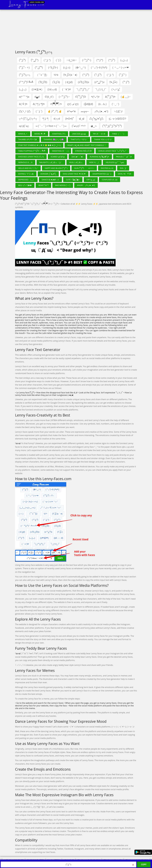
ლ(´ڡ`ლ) (73, 104)
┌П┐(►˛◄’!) (101, 111)
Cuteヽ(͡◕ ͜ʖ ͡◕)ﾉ (73, 180)
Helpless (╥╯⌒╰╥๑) (115, 162)
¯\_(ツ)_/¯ (101, 89)
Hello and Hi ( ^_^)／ (28, 168)
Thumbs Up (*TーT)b (28, 139)
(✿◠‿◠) (81, 68)
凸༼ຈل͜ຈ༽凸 (96, 119)
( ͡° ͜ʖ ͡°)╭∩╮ (25, 75)
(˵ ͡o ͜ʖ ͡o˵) (53, 68)
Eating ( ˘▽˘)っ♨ (26, 174)
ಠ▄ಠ (37, 97)
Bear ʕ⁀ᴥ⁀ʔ (43, 185)
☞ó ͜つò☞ (72, 60)
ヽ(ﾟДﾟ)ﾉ (118, 111)
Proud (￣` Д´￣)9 (124, 157)
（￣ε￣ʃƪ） (42, 75)
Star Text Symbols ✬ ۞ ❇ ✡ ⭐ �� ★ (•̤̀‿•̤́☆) (39, 145)
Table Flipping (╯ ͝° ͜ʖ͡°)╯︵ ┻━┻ (32, 151)
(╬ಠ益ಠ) (88, 104)
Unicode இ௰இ (79, 134)
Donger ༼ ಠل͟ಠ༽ (48, 174)
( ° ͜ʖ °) (47, 60)
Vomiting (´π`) (59, 134)
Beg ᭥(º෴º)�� (25, 185)
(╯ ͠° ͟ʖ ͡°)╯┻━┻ (26, 82)
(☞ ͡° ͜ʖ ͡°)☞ (64, 97)
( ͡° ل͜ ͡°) (35, 60)
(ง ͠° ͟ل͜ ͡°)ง (99, 82)
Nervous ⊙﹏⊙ (25, 162)
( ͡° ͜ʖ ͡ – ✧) (24, 68)
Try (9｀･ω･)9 (99, 134)
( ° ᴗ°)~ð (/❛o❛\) (99, 68)
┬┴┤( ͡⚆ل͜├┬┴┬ (28, 119)
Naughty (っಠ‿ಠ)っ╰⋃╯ (51, 162)
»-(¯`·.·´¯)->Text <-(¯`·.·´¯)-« (51, 126)
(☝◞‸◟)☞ (126, 97)
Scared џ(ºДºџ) (58, 157)
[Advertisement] (76, 30)
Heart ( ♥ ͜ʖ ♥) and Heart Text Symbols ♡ (87, 145)
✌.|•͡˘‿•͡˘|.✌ (55, 111)
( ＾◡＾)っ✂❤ (121, 68)
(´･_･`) (115, 104)
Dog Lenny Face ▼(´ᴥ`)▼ (74, 174)
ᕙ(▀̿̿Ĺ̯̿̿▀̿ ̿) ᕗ (56, 104)
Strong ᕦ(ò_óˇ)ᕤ (83, 151)
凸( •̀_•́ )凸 (25, 111)
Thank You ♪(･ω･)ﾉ (103, 139)
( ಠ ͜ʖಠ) (69, 82)
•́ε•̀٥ (56, 75)
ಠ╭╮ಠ (57, 119)
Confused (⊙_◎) (110, 180)
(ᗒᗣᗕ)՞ (69, 119)
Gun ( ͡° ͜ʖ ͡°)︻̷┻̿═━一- (84, 168)
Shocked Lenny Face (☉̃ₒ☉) (31, 157)
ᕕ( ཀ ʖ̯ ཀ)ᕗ (39, 104)
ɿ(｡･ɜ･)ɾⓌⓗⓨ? (117, 119)
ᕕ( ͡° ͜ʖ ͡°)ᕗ (110, 97)
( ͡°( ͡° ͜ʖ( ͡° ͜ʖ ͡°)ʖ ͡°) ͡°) (112, 126)
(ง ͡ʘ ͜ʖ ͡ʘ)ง (83, 82)
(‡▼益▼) (37, 89)
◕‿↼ (94, 126)
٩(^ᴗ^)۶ (95, 97)
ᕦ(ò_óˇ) (49, 97)
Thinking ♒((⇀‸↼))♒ (54, 139)
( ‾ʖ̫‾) (58, 60)
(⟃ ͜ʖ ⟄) (67, 68)
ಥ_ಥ (82, 119)
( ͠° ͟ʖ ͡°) (112, 60)
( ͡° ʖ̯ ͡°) (126, 82)
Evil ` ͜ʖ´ (123, 168)
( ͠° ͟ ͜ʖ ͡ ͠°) (39, 68)
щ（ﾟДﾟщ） (25, 126)
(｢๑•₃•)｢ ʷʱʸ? (79, 126)
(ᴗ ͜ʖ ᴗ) (124, 60)
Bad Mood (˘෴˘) (63, 185)
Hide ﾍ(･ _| (94, 162)
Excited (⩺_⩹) (107, 168)
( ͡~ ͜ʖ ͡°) (98, 75)
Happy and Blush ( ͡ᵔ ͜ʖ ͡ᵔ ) (56, 168)
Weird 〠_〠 (40, 134)
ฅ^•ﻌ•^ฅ (71, 111)
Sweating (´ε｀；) (60, 151)
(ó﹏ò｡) (102, 104)
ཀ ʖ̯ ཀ (45, 119)
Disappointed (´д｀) (102, 174)
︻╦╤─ (85, 111)
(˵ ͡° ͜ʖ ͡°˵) (87, 60)
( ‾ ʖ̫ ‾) (39, 111)
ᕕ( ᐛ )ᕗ (23, 104)
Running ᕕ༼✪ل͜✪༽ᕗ (99, 157)
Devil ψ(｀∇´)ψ (124, 174)
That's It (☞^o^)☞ (79, 139)
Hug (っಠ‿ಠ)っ (76, 162)
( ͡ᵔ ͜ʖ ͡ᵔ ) (123, 75)
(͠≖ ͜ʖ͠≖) (113, 82)
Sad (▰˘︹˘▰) (77, 157)
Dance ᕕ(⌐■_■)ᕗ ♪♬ (50, 180)
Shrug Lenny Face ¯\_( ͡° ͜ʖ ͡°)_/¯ (112, 151)
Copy (144, 864)
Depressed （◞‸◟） (27, 180)
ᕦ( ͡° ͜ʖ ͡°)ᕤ (81, 97)
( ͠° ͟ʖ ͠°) (100, 60)
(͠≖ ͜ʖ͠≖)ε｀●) (70, 75)
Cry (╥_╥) (91, 180)
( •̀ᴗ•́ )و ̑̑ (116, 89)
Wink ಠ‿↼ (23, 134)
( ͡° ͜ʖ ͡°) (22, 60)
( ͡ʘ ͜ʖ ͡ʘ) (43, 82)
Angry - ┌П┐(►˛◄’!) (86, 185)
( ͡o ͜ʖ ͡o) (56, 82)
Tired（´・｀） (119, 134)
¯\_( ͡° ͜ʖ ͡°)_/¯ (83, 89)
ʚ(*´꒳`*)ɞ (24, 97)
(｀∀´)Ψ (66, 89)
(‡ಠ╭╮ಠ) (52, 89)
